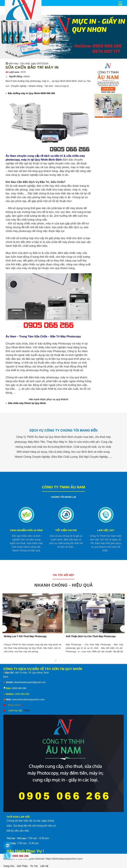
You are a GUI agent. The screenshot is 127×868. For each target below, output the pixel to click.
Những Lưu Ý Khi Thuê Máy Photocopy (25, 636)
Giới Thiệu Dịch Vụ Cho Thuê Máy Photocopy (91, 636)
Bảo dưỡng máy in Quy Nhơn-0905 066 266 (31, 93)
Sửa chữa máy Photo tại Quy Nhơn (27, 403)
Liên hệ (44, 866)
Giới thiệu (22, 866)
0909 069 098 (19, 688)
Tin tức (34, 866)
